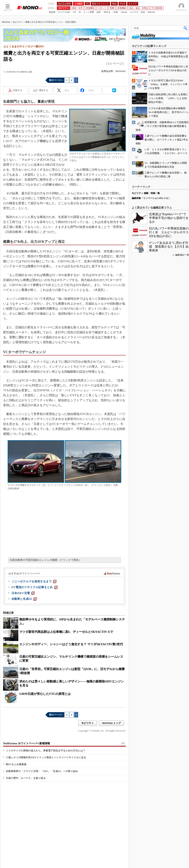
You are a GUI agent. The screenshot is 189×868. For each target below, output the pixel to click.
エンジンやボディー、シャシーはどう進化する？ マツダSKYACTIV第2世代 (71, 644)
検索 (186, 28)
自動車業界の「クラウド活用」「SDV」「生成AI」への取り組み (42, 771)
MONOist (6, 22)
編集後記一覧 (182, 255)
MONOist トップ (111, 723)
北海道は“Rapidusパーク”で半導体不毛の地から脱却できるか (169, 218)
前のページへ (56, 80)
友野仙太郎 (107, 71)
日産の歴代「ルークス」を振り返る (26, 778)
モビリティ (18, 22)
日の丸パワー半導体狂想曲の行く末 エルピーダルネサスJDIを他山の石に (169, 232)
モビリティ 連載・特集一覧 (146, 193)
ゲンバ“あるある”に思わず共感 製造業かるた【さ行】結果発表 (169, 247)
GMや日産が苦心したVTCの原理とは (45, 694)
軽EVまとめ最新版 (16, 764)
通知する (44, 90)
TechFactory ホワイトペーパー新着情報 (27, 743)
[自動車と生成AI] (24, 599)
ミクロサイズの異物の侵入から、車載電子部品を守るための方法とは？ (46, 751)
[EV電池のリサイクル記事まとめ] (35, 587)
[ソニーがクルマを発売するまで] (34, 581)
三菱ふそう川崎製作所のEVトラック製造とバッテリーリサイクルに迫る (46, 757)
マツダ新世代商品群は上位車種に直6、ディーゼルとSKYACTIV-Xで (66, 632)
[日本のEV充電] (23, 593)
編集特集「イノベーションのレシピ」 (151, 198)
